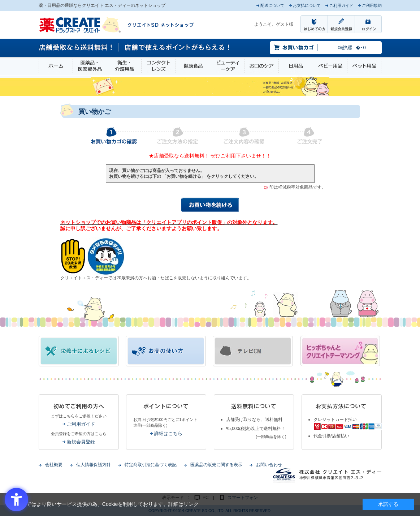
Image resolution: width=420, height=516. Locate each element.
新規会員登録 (81, 442)
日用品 (296, 66)
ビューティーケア (227, 66)
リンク (191, 504)
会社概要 (54, 465)
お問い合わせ (269, 465)
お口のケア (261, 66)
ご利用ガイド (81, 424)
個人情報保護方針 (94, 465)
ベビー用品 (330, 66)
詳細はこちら (168, 433)
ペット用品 (364, 66)
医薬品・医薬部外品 (90, 66)
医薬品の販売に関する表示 (216, 465)
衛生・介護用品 (124, 66)
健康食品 (193, 66)
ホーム (56, 66)
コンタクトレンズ (159, 66)
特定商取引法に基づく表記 (151, 465)
